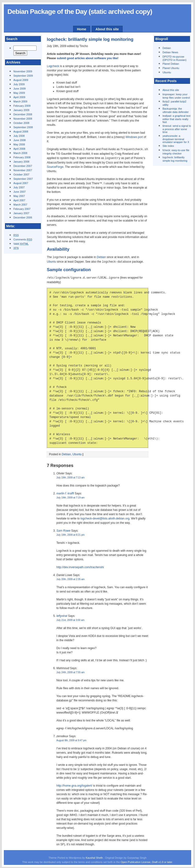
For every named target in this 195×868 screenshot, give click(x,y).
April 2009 (19, 97)
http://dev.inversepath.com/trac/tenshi (80, 566)
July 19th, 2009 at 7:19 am (70, 496)
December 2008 (23, 114)
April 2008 (19, 149)
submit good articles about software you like (87, 58)
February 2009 (22, 106)
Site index (168, 146)
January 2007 (21, 213)
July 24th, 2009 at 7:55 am (70, 671)
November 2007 (23, 170)
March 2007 (20, 205)
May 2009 (19, 93)
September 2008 (23, 127)
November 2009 (23, 71)
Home (82, 29)
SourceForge (55, 166)
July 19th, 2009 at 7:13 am (70, 476)
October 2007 (21, 175)
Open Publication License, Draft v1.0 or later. (147, 861)
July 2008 (19, 136)
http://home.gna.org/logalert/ (74, 784)
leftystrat (62, 615)
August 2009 (21, 80)
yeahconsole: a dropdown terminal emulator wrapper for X (176, 139)
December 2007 (23, 166)
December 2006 (23, 217)
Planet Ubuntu (171, 68)
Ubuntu (167, 72)
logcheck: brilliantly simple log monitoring (90, 39)
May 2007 (19, 196)
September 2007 (23, 179)
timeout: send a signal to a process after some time (177, 129)
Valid (21, 244)
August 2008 (21, 132)
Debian (167, 48)
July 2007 (19, 187)
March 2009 (20, 101)
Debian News (170, 52)
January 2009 (21, 110)
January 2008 (21, 162)
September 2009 (23, 76)
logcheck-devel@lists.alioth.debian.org (105, 517)
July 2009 (19, 84)
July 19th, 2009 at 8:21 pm (70, 534)
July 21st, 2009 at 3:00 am (70, 619)
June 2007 (19, 192)
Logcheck (53, 66)
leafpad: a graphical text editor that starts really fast (176, 119)
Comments (23, 239)
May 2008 (19, 144)
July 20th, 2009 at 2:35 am (70, 578)
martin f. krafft (65, 492)
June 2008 (19, 140)
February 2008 (22, 157)
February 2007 (22, 209)
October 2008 (21, 123)
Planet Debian (171, 64)
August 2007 (21, 183)
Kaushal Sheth (95, 857)
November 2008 (23, 119)
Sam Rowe (63, 529)
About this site (107, 29)
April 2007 (19, 200)
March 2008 (20, 153)
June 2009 (19, 89)
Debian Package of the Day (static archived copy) (80, 12)
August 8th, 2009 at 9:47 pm (71, 739)
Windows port (134, 137)
